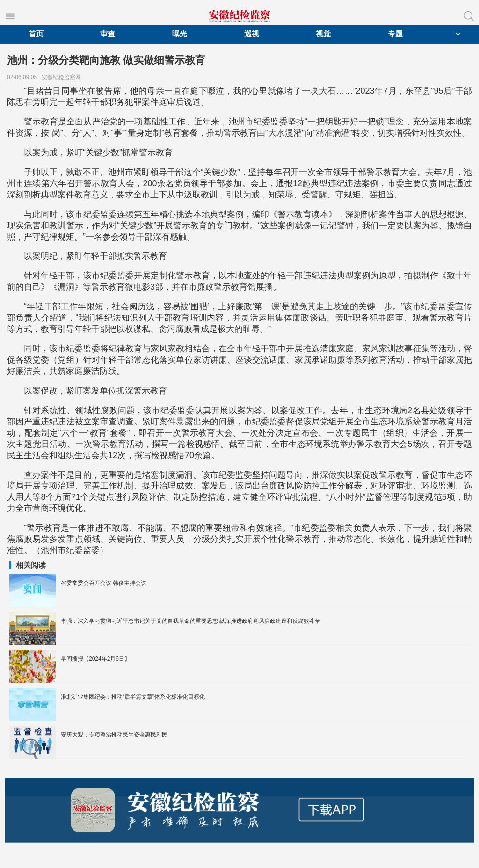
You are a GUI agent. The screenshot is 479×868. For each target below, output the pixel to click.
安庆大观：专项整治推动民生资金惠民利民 (114, 735)
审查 (108, 34)
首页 (36, 34)
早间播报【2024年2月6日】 (95, 659)
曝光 (180, 34)
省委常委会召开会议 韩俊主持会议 (104, 583)
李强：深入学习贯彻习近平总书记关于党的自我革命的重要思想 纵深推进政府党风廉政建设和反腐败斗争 (191, 621)
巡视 (252, 34)
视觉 (323, 34)
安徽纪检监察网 (63, 77)
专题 (395, 34)
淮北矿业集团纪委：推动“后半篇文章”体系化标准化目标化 (133, 697)
